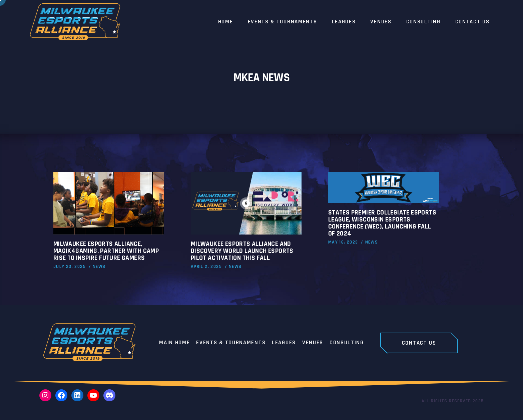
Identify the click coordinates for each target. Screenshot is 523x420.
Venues (313, 343)
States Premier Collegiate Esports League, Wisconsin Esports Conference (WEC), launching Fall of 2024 (382, 223)
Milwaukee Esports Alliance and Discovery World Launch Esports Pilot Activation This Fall (242, 251)
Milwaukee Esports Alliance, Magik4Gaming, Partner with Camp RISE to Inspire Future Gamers (106, 251)
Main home (174, 343)
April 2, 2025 (206, 267)
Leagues (284, 343)
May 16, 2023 (343, 242)
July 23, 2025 (70, 267)
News (99, 267)
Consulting (347, 343)
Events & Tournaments (231, 343)
